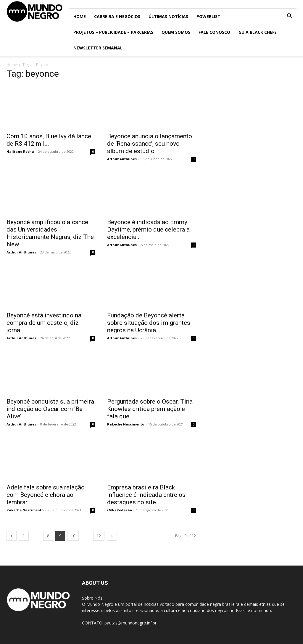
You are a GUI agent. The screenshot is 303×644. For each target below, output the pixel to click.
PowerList (208, 16)
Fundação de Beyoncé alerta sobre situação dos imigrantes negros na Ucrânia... (149, 323)
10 (73, 536)
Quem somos (176, 32)
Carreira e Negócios (117, 16)
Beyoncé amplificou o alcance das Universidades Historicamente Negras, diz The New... (50, 233)
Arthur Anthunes (122, 159)
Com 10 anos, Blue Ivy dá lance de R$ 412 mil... (49, 140)
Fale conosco (214, 32)
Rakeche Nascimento (126, 424)
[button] (289, 17)
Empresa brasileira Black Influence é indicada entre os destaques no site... (146, 495)
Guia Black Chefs (258, 32)
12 (99, 536)
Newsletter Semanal (98, 48)
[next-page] (112, 536)
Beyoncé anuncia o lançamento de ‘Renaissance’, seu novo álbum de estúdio (150, 144)
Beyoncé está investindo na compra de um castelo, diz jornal (44, 323)
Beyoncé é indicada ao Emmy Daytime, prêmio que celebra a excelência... (148, 229)
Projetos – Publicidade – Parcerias (113, 32)
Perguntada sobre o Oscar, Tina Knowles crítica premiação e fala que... (150, 409)
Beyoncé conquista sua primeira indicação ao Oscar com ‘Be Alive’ (50, 409)
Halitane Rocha (20, 151)
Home (80, 16)
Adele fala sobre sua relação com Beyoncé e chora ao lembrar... (46, 495)
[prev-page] (12, 536)
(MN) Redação (120, 510)
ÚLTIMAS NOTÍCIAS (168, 16)
